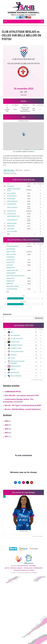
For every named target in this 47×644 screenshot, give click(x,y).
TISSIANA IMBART (11, 273)
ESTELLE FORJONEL (12, 231)
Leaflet (21, 149)
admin (7, 568)
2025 (6, 421)
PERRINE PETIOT (10, 281)
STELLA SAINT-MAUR (15, 376)
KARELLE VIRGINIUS (12, 207)
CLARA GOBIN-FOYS (12, 220)
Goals (35, 184)
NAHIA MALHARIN (12, 223)
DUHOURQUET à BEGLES (23, 121)
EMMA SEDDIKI (11, 226)
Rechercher (7, 314)
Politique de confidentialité (33, 568)
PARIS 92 (11, 369)
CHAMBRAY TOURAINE (15, 345)
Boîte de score (9, 170)
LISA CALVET (10, 265)
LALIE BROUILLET (12, 214)
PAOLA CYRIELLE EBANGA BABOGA (15, 276)
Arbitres (27, 170)
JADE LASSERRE (11, 193)
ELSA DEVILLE (11, 186)
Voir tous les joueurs (38, 536)
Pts (36, 329)
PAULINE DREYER (11, 204)
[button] (23, 134)
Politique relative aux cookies (24, 570)
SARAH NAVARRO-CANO (13, 216)
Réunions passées (10, 174)
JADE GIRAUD (11, 229)
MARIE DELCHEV (11, 268)
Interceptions (40, 184)
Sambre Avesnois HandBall (26, 566)
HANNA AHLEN (10, 278)
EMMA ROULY (10, 284)
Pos (5, 329)
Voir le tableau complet (37, 380)
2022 (6, 433)
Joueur (8, 184)
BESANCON (12, 355)
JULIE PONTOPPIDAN (12, 289)
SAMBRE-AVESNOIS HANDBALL (23, 12)
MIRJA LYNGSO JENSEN (12, 286)
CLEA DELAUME (10, 260)
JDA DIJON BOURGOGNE (16, 352)
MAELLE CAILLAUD (11, 254)
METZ (11, 332)
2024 (6, 425)
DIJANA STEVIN (10, 262)
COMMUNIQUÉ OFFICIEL (13, 392)
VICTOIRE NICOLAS (12, 196)
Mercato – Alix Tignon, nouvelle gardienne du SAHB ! (23, 405)
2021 (6, 436)
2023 (6, 429)
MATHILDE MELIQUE (12, 201)
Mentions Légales (16, 568)
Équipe (9, 329)
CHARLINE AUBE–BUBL (12, 270)
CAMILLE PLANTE (11, 252)
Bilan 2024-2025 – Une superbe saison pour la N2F (22, 395)
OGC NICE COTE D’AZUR (15, 339)
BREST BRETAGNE (14, 335)
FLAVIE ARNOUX (11, 257)
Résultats (19, 170)
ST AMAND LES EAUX (15, 348)
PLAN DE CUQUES (14, 342)
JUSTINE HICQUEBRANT (12, 246)
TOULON (11, 358)
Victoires (41, 329)
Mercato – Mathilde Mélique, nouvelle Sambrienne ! (23, 409)
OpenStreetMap (34, 149)
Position (29, 184)
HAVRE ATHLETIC (14, 373)
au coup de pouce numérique (30, 573)
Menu (6, 21)
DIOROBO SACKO (11, 211)
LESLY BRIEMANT (11, 249)
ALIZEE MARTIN (11, 199)
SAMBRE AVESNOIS (14, 366)
